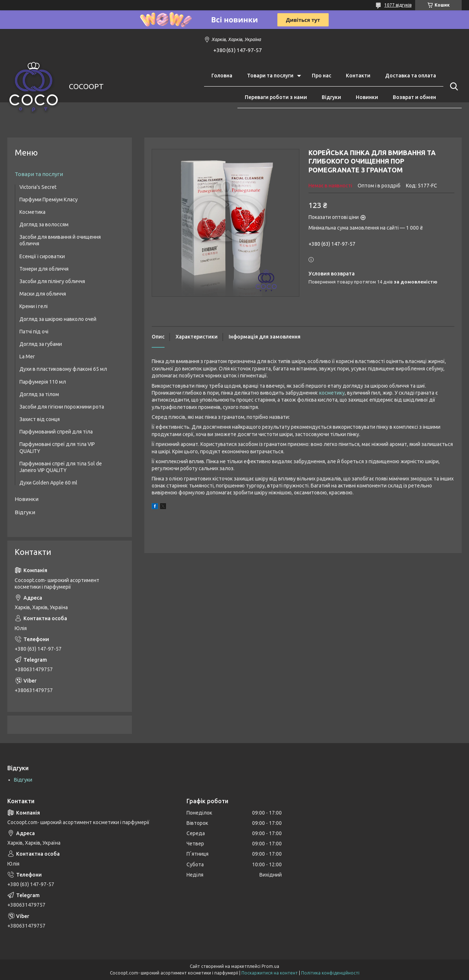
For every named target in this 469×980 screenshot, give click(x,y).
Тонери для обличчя (44, 269)
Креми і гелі (34, 306)
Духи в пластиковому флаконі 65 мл (63, 369)
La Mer (27, 356)
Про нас (322, 76)
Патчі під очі (34, 332)
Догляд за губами (41, 344)
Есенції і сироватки (42, 256)
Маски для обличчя (43, 294)
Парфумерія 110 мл (43, 382)
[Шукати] (453, 87)
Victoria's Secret (38, 187)
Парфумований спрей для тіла (56, 432)
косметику (332, 393)
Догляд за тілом (39, 394)
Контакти (358, 76)
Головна (222, 76)
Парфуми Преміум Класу (49, 200)
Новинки (367, 97)
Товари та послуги (270, 76)
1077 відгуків (398, 5)
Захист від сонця (40, 419)
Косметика (32, 212)
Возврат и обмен (414, 97)
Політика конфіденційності (330, 973)
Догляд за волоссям (44, 224)
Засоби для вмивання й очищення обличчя (60, 240)
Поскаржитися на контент (270, 973)
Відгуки (331, 97)
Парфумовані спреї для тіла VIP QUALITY (57, 447)
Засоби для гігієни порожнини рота (62, 407)
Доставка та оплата (411, 76)
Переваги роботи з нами (276, 97)
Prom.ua (270, 966)
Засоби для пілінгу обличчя (52, 281)
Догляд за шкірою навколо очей (58, 319)
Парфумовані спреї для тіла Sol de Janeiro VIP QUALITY (61, 467)
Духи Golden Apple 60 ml (48, 483)
